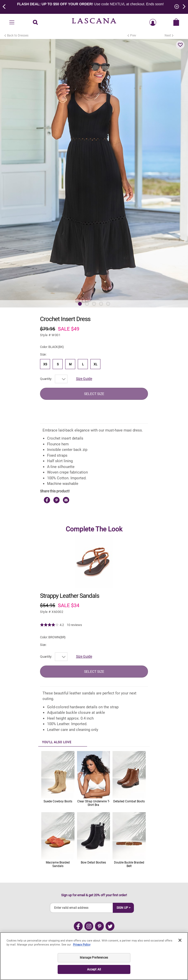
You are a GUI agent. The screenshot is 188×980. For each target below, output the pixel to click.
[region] (94, 956)
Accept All (94, 969)
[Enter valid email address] (82, 908)
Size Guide (84, 379)
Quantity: (46, 379)
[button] (180, 45)
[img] (49, 625)
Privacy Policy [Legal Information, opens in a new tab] (82, 945)
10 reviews (74, 625)
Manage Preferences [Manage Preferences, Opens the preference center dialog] (94, 958)
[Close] (180, 940)
